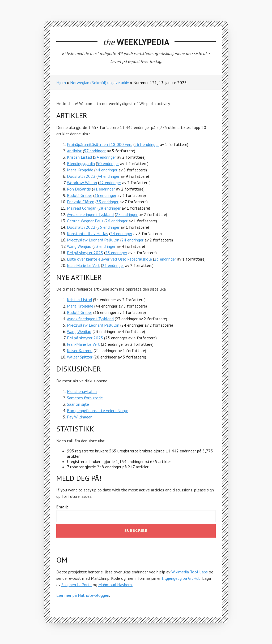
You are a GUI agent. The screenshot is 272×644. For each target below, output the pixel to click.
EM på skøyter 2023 (85, 253)
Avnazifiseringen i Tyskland (90, 214)
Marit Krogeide (80, 170)
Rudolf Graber (80, 195)
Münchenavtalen (82, 391)
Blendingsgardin (81, 163)
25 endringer (109, 227)
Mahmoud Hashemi (115, 585)
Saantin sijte (78, 404)
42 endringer (110, 183)
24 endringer (121, 234)
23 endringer (105, 246)
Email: (62, 507)
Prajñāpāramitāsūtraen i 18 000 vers (100, 144)
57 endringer (95, 151)
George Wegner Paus (85, 221)
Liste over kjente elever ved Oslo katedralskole (109, 259)
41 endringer (104, 189)
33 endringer (107, 202)
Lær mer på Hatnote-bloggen (83, 595)
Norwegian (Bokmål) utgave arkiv (100, 83)
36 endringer (105, 195)
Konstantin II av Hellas (88, 234)
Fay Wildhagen (80, 417)
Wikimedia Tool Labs (190, 572)
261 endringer (147, 144)
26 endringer (116, 221)
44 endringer (106, 170)
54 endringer (105, 157)
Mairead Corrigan (82, 208)
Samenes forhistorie (85, 398)
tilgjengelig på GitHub (181, 578)
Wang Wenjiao (79, 246)
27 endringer (127, 214)
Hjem (61, 83)
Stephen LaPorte (76, 585)
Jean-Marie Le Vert (83, 265)
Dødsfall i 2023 (81, 176)
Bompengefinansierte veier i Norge (98, 410)
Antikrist (74, 151)
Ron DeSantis (79, 189)
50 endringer (108, 163)
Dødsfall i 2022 (81, 227)
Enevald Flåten (81, 202)
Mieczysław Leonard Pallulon (93, 240)
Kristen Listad (79, 157)
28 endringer (110, 208)
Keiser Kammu (80, 351)
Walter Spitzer (80, 357)
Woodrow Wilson (82, 183)
